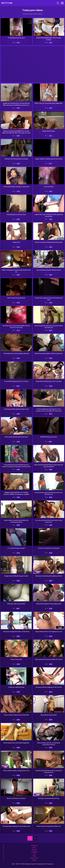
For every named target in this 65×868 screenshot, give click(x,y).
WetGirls (34, 850)
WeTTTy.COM (7, 3)
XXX (34, 854)
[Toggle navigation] (62, 3)
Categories (34, 846)
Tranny (34, 856)
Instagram (34, 852)
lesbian (34, 860)
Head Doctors (34, 858)
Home (34, 848)
